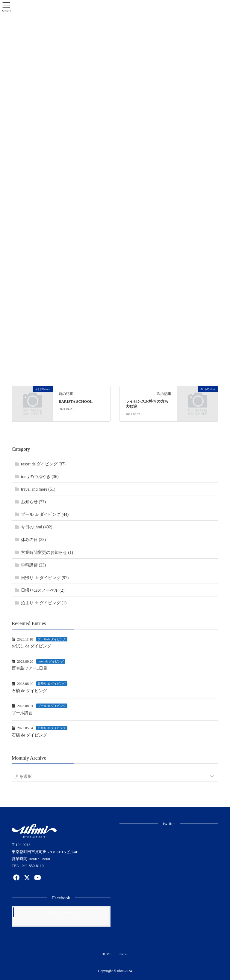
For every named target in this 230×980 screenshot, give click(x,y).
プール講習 (22, 713)
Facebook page (63, 912)
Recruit (124, 954)
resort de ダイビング (51, 661)
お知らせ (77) (33, 502)
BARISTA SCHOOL (76, 402)
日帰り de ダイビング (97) (45, 578)
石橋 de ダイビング (29, 691)
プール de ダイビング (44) (45, 514)
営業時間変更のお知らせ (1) (47, 553)
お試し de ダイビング (31, 646)
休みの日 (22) (33, 540)
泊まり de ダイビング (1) (44, 603)
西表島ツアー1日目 (29, 668)
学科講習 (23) (33, 565)
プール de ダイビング (52, 639)
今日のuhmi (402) (37, 527)
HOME (106, 954)
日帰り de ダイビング (52, 684)
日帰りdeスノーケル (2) (43, 590)
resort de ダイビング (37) (43, 464)
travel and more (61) (38, 489)
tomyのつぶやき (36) (40, 477)
